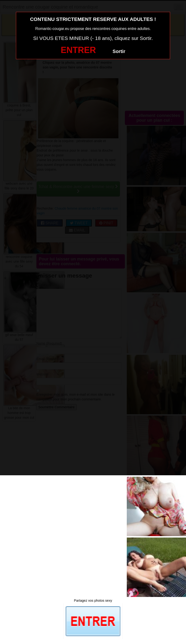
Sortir (119, 51)
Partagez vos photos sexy (93, 601)
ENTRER (78, 50)
